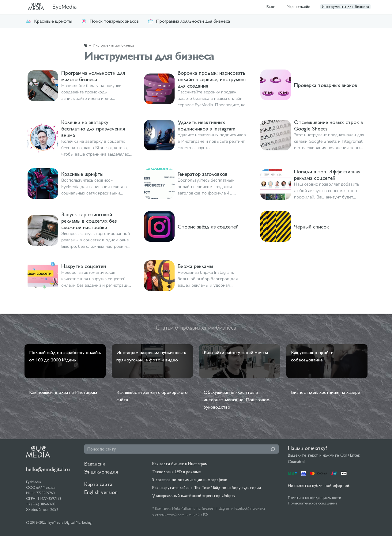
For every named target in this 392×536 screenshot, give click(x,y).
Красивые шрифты (49, 21)
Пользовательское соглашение (313, 503)
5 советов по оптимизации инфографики (190, 480)
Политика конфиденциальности (315, 498)
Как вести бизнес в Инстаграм (180, 464)
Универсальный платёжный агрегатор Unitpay (194, 496)
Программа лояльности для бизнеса (189, 21)
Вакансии (95, 464)
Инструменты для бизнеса (345, 7)
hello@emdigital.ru (48, 469)
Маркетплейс (298, 7)
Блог (271, 7)
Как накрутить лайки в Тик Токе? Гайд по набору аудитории (207, 488)
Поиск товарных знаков (110, 21)
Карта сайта (98, 484)
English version (101, 492)
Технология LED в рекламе (177, 472)
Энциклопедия (101, 472)
